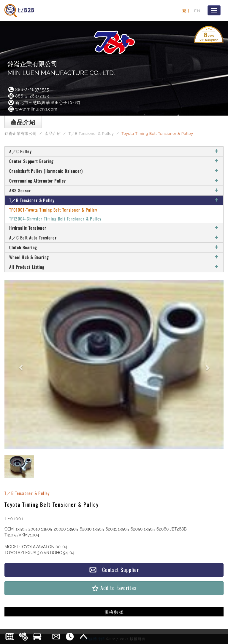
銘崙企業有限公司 (21, 134)
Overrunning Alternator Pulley (114, 181)
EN (197, 11)
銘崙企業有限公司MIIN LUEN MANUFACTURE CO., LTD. (61, 68)
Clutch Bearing (114, 247)
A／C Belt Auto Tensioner (114, 238)
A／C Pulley (114, 151)
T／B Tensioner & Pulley (91, 134)
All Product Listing (114, 267)
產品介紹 (53, 134)
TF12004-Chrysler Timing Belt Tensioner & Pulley (55, 219)
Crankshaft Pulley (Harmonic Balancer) (114, 171)
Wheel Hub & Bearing (114, 257)
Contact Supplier (114, 570)
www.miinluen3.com (32, 109)
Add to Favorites (114, 588)
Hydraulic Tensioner (114, 228)
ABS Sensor (114, 190)
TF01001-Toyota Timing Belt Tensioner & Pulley (53, 210)
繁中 (187, 11)
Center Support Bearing (114, 161)
